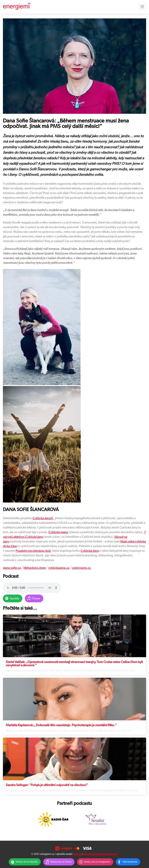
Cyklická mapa (58, 532)
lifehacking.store (35, 568)
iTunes (36, 598)
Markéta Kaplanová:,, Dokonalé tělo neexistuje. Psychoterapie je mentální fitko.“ (61, 725)
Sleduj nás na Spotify (27, 862)
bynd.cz (77, 854)
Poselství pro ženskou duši (33, 551)
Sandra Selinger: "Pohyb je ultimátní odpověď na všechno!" (47, 785)
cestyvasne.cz (81, 568)
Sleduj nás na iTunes (61, 862)
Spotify (14, 598)
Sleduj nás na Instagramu (97, 862)
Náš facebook (130, 862)
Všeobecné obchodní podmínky (101, 854)
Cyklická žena (42, 518)
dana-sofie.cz (12, 568)
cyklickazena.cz (59, 568)
